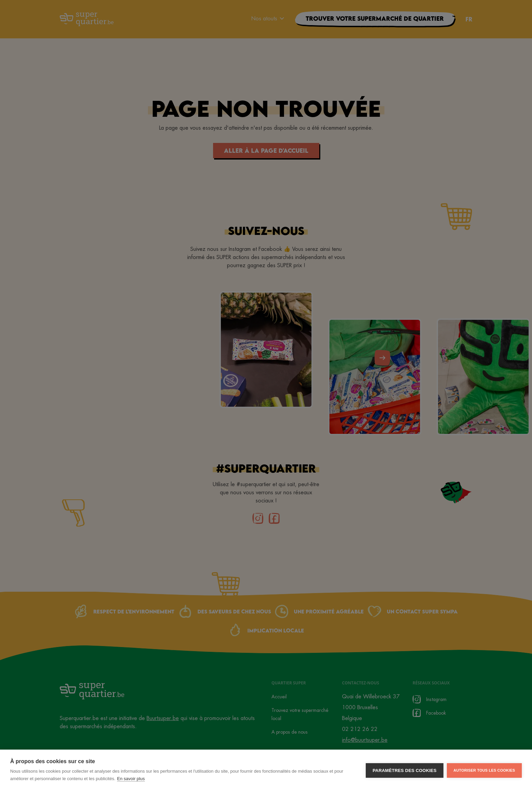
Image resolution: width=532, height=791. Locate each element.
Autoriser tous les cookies (484, 772)
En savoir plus (131, 781)
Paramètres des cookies (404, 772)
